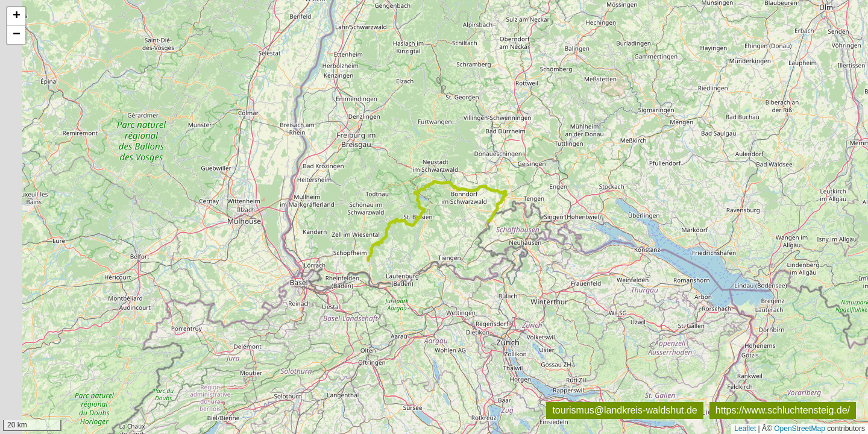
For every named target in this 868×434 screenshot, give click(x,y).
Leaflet (745, 429)
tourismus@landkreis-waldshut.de (624, 410)
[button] (16, 17)
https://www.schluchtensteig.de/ (783, 410)
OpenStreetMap (800, 429)
